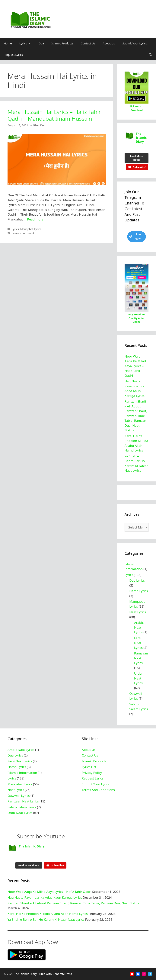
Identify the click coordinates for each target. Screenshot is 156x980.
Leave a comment (23, 233)
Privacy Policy (92, 773)
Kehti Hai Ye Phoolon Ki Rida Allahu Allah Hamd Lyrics (48, 914)
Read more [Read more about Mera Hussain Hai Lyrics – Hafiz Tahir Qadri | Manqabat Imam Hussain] (35, 219)
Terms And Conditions (98, 790)
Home (8, 43)
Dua (41, 43)
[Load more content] (137, 158)
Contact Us (88, 43)
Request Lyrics (13, 55)
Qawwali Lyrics (19, 796)
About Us (109, 43)
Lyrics (27, 43)
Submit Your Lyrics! (135, 43)
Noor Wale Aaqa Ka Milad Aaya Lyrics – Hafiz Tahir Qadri (135, 366)
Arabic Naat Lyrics (139, 627)
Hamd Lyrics (138, 591)
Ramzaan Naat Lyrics (141, 658)
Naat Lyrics (138, 612)
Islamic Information (22, 773)
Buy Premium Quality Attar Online (137, 318)
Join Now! (135, 237)
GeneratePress (62, 974)
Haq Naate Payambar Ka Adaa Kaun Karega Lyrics (45, 897)
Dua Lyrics (137, 580)
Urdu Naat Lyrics (138, 678)
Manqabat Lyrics (31, 229)
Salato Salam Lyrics (22, 807)
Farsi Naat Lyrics (138, 643)
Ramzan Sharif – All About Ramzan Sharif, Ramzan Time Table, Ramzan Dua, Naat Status (136, 416)
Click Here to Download (136, 108)
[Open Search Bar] (150, 55)
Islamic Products (62, 43)
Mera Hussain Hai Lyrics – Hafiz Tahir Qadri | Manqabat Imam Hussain (54, 115)
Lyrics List (89, 767)
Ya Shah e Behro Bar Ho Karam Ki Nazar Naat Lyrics (46, 919)
